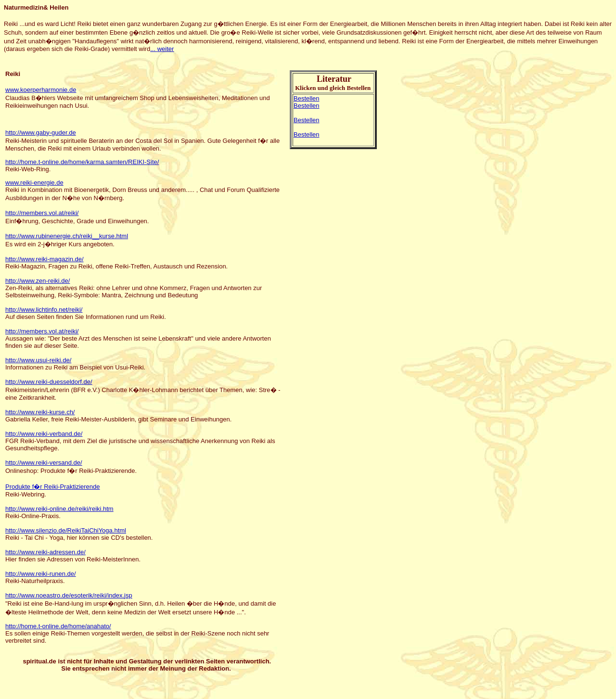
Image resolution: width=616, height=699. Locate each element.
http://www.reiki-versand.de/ (44, 463)
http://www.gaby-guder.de (41, 133)
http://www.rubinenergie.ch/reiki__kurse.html (67, 236)
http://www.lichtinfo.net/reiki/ (44, 310)
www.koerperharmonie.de (41, 90)
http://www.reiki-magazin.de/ (45, 259)
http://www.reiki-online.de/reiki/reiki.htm (59, 509)
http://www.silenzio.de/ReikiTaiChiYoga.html (66, 530)
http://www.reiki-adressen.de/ (45, 552)
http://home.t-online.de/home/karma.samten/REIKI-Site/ (82, 162)
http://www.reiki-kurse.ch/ (40, 412)
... (162, 49)
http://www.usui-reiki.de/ (38, 360)
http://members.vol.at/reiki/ (42, 213)
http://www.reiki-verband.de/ (44, 434)
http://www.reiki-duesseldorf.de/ (49, 382)
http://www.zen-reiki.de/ (38, 281)
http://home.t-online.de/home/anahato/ (58, 626)
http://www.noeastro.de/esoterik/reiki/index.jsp (69, 595)
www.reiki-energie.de (34, 183)
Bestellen (306, 98)
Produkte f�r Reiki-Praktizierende (53, 487)
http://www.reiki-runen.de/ (41, 574)
